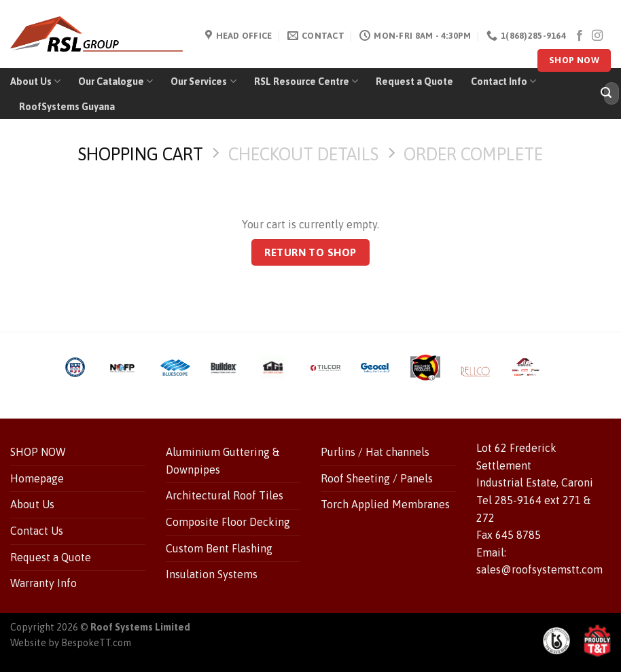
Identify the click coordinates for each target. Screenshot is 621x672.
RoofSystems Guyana (67, 107)
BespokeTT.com (96, 643)
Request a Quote (414, 82)
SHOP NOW (38, 452)
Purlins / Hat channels (375, 452)
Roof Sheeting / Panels (377, 478)
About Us (35, 81)
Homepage (37, 478)
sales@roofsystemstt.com (539, 569)
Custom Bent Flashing (219, 548)
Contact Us (37, 531)
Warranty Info (43, 583)
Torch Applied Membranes (385, 504)
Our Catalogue (116, 81)
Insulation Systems (212, 574)
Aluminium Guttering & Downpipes (223, 461)
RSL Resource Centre (306, 81)
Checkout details (303, 154)
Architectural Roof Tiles (225, 495)
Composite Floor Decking (228, 522)
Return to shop (310, 252)
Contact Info (503, 81)
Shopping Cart (141, 154)
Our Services (203, 81)
